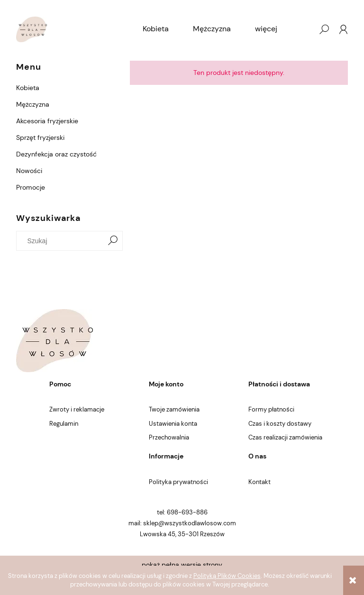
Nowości (29, 171)
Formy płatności (271, 409)
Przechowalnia (169, 437)
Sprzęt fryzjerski (40, 137)
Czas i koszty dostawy (280, 424)
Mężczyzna (33, 104)
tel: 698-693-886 (182, 512)
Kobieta (28, 88)
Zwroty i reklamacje (77, 409)
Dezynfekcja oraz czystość (56, 154)
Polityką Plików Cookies (227, 576)
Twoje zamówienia (174, 409)
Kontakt (259, 482)
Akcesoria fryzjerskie (47, 121)
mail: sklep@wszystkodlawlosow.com (182, 523)
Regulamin (64, 424)
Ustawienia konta (173, 424)
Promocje (31, 187)
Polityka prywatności (178, 482)
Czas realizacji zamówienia (285, 437)
